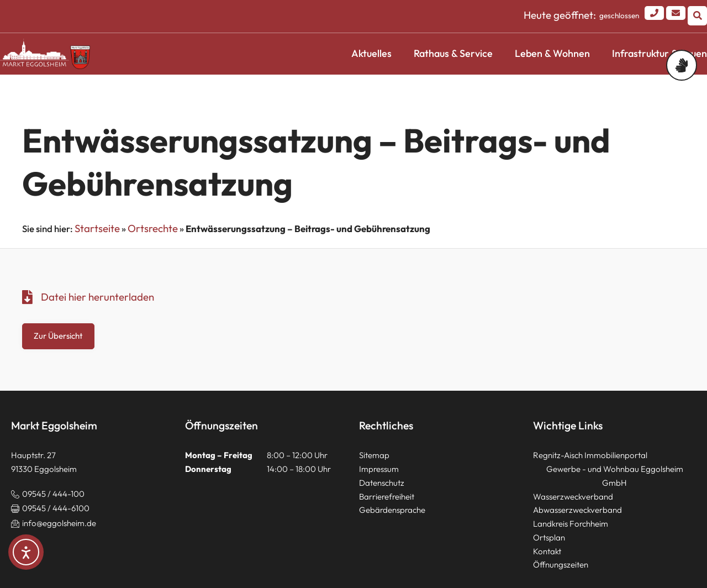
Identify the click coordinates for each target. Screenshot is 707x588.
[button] (697, 16)
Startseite (97, 228)
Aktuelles (371, 53)
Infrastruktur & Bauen (659, 53)
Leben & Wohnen (552, 53)
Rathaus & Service (453, 53)
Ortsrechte (153, 228)
